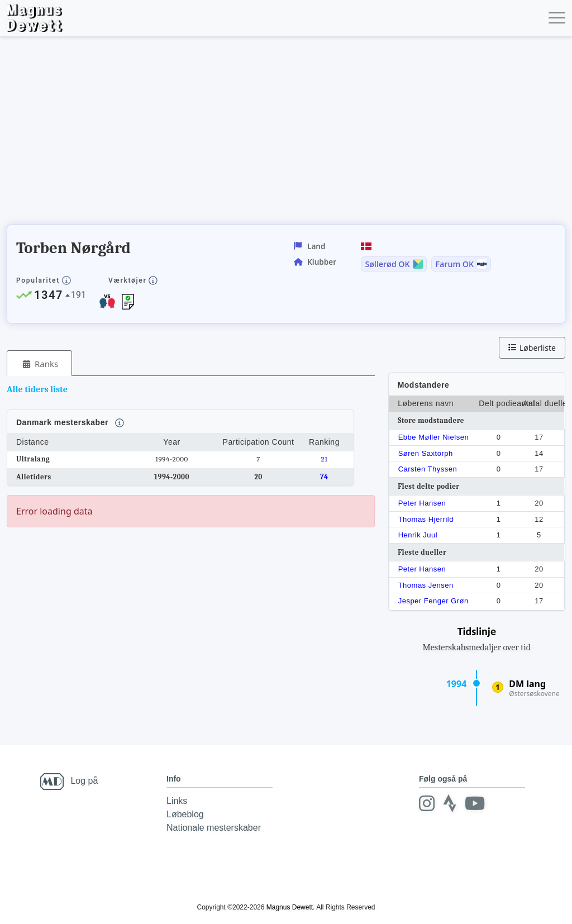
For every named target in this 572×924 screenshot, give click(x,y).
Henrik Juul (418, 535)
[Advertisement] (210, 134)
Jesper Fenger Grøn (433, 601)
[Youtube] (475, 803)
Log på (84, 781)
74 (324, 477)
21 (325, 459)
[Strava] (450, 803)
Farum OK (455, 264)
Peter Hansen (422, 503)
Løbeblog (185, 814)
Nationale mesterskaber (214, 828)
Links (177, 801)
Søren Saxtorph (426, 453)
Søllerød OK (387, 264)
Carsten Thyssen (428, 469)
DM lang (527, 684)
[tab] (39, 363)
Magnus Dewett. (291, 907)
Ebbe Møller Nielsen (434, 437)
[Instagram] (427, 803)
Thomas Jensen (426, 585)
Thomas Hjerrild (426, 519)
